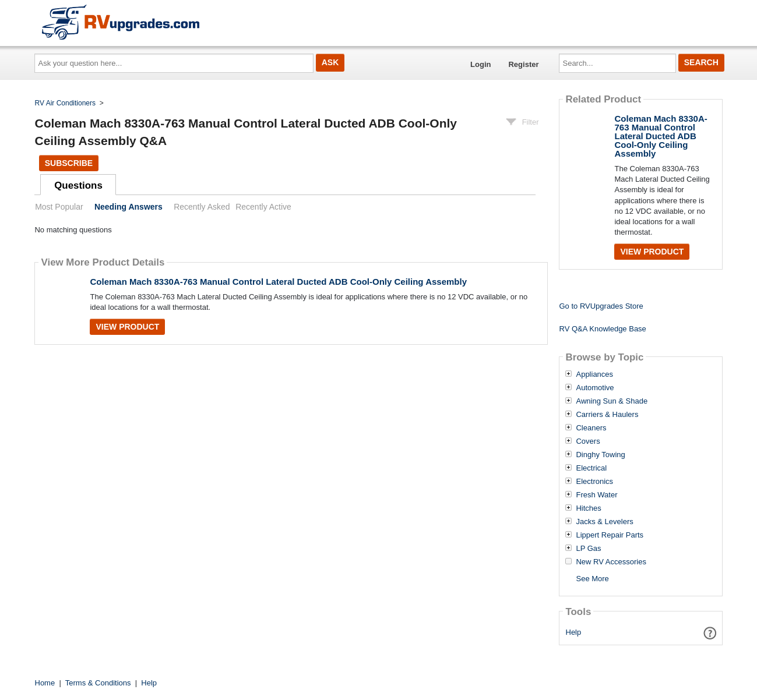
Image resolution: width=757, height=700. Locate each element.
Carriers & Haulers (607, 415)
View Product (127, 327)
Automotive (595, 388)
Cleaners (591, 428)
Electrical (591, 468)
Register (523, 64)
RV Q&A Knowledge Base (602, 329)
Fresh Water (596, 495)
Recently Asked (202, 207)
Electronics (594, 482)
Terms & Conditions (98, 683)
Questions (78, 185)
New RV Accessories (611, 562)
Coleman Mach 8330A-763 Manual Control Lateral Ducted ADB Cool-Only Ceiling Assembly (278, 282)
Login (480, 64)
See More (592, 579)
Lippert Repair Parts (610, 535)
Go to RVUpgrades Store (601, 306)
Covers (588, 441)
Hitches (588, 508)
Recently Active (263, 207)
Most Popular (59, 207)
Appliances (594, 374)
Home (45, 683)
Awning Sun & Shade (612, 401)
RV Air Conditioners (66, 103)
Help (574, 632)
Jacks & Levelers (604, 522)
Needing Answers (128, 207)
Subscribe (69, 163)
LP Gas (588, 549)
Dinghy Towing (600, 455)
